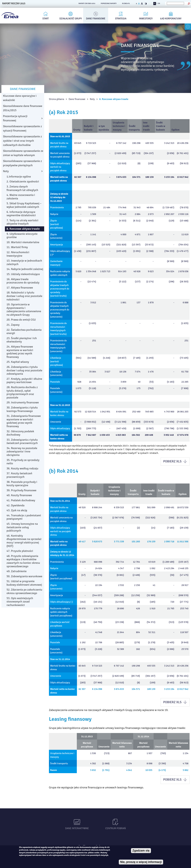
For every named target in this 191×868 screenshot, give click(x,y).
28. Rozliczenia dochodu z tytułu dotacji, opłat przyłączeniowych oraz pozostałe (22, 392)
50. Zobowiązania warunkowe (24, 576)
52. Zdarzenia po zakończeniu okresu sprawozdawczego (24, 591)
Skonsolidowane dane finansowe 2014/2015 (23, 108)
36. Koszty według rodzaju (22, 468)
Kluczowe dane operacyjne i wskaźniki (20, 98)
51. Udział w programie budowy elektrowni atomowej (24, 583)
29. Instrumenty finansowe (23, 402)
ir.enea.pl (126, 3)
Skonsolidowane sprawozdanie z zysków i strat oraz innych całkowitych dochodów (22, 141)
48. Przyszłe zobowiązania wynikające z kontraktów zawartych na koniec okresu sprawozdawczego (23, 561)
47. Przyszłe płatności (20, 551)
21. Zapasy (13, 325)
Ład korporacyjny (171, 19)
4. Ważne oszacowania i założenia (21, 197)
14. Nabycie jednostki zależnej (25, 269)
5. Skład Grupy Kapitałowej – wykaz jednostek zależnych (24, 205)
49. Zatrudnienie (17, 571)
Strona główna (57, 99)
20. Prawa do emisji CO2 (21, 320)
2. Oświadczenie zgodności (23, 181)
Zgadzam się (141, 851)
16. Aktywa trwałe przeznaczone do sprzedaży (23, 281)
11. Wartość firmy (17, 247)
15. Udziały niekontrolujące (23, 274)
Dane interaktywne (77, 828)
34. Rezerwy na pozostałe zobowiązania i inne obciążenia (22, 452)
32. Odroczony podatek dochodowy (20, 433)
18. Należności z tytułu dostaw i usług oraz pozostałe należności (24, 296)
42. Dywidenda (15, 505)
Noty (92, 99)
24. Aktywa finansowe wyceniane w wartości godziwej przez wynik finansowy (20, 352)
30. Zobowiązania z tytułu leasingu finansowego (22, 409)
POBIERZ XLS (172, 461)
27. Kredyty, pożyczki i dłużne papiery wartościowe (24, 381)
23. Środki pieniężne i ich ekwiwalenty (22, 340)
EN (159, 3)
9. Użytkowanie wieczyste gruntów (22, 236)
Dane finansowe (96, 19)
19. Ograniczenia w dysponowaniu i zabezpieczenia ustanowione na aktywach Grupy (24, 310)
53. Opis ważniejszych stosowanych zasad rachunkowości (20, 602)
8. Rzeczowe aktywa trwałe (114, 99)
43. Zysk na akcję (17, 510)
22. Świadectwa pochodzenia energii (24, 332)
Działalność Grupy (71, 19)
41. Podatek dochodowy (21, 500)
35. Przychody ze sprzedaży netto (23, 462)
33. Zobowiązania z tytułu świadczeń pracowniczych (22, 441)
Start (46, 19)
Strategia (121, 19)
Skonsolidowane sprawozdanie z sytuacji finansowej (22, 128)
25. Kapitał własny (18, 362)
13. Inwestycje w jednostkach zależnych (24, 262)
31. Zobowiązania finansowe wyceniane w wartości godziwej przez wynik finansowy (24, 421)
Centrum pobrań (116, 828)
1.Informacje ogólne (19, 177)
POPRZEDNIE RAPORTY (109, 3)
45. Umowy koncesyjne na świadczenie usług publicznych (22, 527)
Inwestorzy (146, 19)
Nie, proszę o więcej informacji (141, 862)
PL (155, 3)
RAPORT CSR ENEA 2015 (87, 3)
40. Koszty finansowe (19, 495)
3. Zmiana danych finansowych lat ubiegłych (22, 188)
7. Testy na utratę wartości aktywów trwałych (22, 222)
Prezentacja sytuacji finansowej (15, 118)
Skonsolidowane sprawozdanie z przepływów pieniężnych (22, 163)
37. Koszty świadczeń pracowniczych (19, 475)
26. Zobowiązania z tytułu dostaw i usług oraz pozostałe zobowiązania (24, 370)
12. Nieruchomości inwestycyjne (18, 254)
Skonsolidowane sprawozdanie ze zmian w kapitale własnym (23, 153)
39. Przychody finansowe (21, 490)
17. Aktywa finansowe (20, 288)
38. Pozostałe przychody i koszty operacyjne (22, 484)
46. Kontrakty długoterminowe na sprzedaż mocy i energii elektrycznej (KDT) (24, 541)
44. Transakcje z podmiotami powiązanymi (24, 517)
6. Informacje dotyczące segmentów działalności (21, 214)
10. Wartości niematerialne (23, 242)
